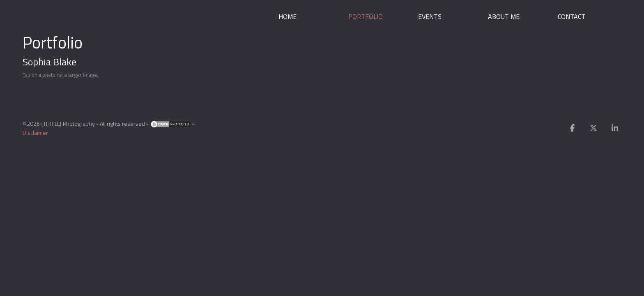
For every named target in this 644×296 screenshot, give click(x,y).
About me (504, 16)
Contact (572, 16)
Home (287, 16)
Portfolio (366, 16)
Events (430, 16)
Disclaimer (35, 133)
